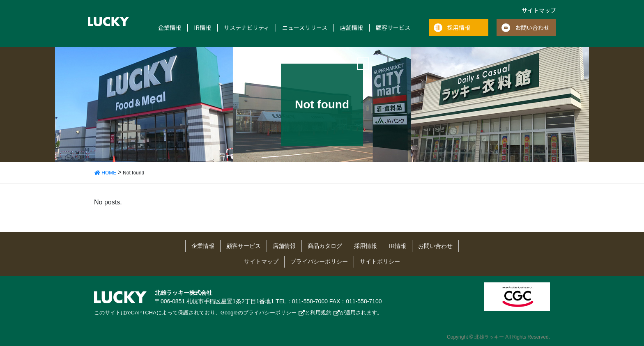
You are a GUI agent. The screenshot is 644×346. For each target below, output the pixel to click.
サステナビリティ (247, 28)
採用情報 (459, 27)
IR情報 (202, 28)
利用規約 (321, 313)
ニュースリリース (305, 28)
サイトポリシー (380, 261)
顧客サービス (393, 28)
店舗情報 (352, 28)
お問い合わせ (532, 27)
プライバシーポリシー (319, 261)
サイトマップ (539, 10)
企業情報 (170, 28)
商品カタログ (325, 246)
